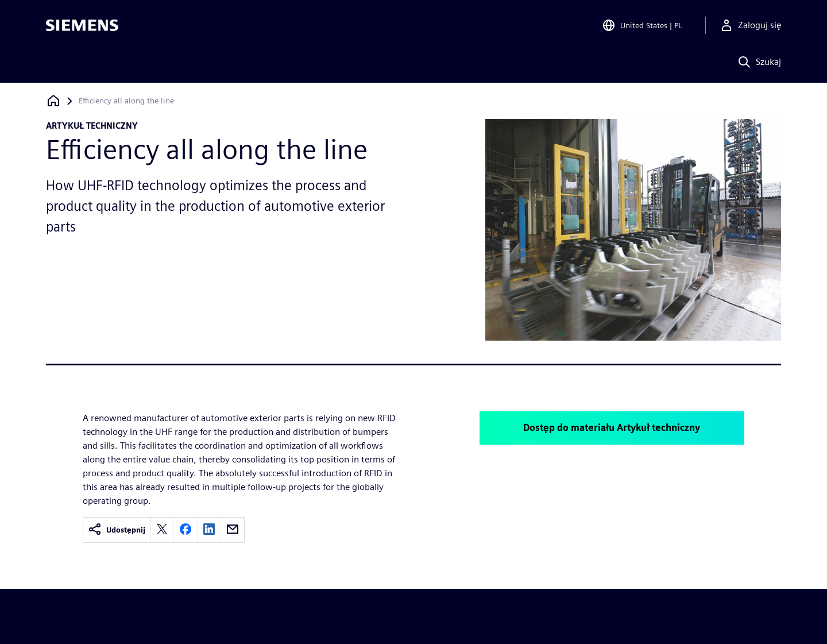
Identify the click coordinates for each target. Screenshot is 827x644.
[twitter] (162, 530)
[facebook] (186, 530)
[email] (233, 530)
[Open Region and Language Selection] (642, 25)
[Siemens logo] (82, 25)
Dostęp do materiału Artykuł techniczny (612, 428)
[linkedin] (209, 530)
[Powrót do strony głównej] (53, 101)
